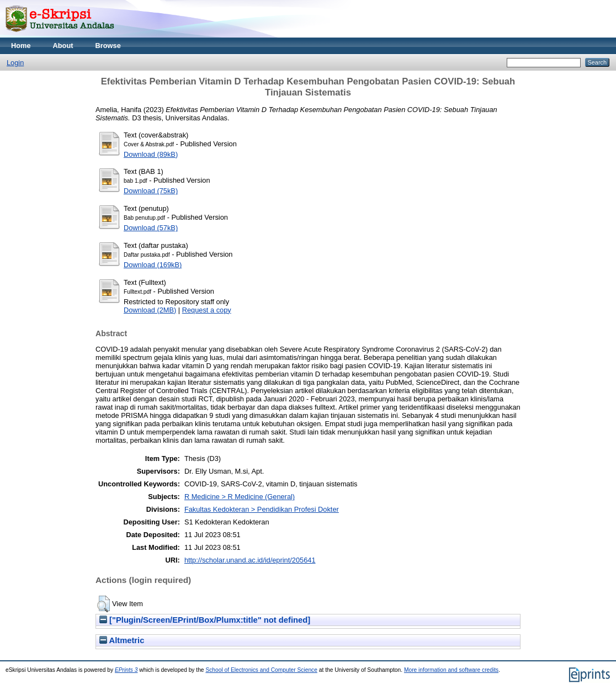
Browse (108, 46)
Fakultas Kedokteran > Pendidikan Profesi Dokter (262, 509)
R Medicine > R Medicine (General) (240, 497)
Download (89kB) (151, 154)
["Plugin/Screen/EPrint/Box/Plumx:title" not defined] (205, 620)
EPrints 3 (126, 670)
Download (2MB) (150, 310)
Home (21, 46)
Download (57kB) (151, 228)
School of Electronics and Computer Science (261, 670)
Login (15, 63)
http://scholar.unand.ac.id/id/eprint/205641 (250, 560)
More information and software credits (451, 670)
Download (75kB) (151, 191)
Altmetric (122, 640)
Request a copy (207, 310)
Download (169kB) (153, 265)
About (63, 46)
